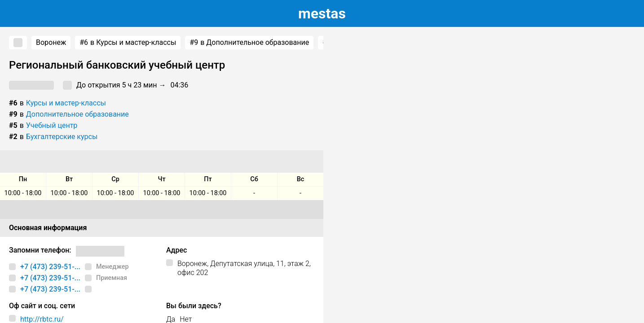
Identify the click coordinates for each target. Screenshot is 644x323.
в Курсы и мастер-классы (128, 43)
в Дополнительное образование (249, 43)
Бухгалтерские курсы (62, 137)
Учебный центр (52, 125)
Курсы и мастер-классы (66, 103)
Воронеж (51, 42)
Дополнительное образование (77, 114)
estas (322, 13)
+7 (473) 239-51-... (50, 267)
